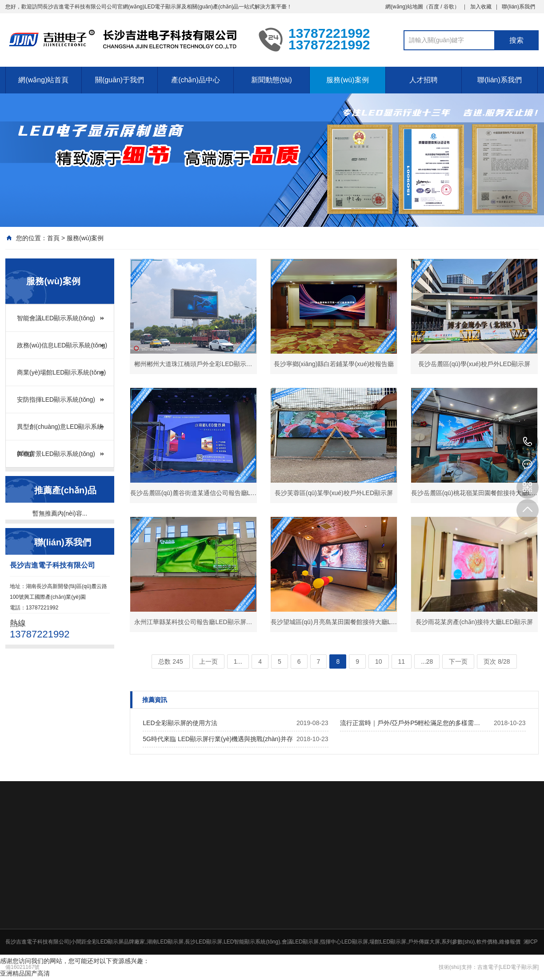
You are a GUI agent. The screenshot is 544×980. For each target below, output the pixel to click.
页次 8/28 (497, 661)
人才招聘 (424, 80)
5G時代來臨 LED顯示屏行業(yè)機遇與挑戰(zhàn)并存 (218, 739)
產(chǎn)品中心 (195, 80)
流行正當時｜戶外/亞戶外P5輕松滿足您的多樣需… (410, 723)
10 (379, 661)
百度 (434, 7)
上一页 (208, 661)
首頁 (53, 238)
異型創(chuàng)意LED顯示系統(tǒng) (60, 432)
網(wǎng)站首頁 (43, 80)
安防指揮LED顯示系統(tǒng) (56, 399)
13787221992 (528, 442)
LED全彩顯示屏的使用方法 (180, 723)
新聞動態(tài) (272, 80)
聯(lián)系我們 (518, 7)
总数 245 (170, 661)
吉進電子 (488, 967)
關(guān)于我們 (120, 80)
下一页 (458, 661)
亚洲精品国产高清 (25, 973)
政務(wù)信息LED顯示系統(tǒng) (62, 345)
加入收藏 (481, 7)
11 (402, 661)
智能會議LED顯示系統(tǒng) (56, 318)
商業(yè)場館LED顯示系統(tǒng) (61, 372)
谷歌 (449, 7)
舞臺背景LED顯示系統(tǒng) (56, 454)
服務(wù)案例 (347, 80)
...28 (427, 661)
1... (238, 661)
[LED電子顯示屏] (519, 967)
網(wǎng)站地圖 (404, 7)
